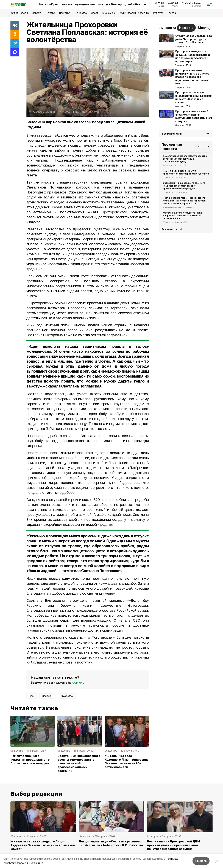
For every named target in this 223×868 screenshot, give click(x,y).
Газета (172, 13)
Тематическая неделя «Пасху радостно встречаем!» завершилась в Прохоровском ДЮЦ (185, 159)
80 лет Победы (19, 13)
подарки (47, 696)
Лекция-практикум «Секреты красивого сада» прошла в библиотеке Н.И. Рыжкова (111, 843)
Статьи (51, 13)
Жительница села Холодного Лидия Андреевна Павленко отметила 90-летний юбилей (127, 761)
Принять (201, 861)
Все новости (169, 229)
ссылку (78, 682)
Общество (81, 13)
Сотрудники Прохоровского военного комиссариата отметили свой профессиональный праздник (79, 763)
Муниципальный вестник (134, 13)
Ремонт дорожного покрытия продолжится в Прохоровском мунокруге (30, 760)
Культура (158, 13)
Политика (65, 13)
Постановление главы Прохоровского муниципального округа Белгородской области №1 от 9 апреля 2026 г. (184, 201)
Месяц (204, 28)
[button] (199, 147)
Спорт (95, 13)
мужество (67, 696)
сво (31, 696)
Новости (37, 13)
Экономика (109, 13)
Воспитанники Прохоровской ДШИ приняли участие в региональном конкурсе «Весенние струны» (174, 845)
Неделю (186, 28)
